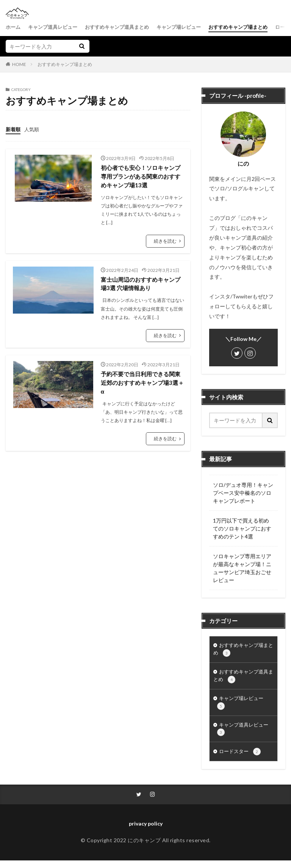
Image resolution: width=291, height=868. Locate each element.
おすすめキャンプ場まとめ (253, 27)
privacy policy (146, 831)
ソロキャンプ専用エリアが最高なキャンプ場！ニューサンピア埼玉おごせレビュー (242, 568)
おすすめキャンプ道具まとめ (124, 27)
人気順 (33, 129)
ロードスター (241, 759)
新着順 (14, 129)
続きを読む (165, 242)
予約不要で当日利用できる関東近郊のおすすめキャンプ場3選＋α (142, 385)
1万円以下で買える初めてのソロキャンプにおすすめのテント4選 (242, 528)
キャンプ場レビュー (190, 27)
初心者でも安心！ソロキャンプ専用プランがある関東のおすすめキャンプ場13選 (140, 177)
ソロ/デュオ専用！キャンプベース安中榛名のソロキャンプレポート (243, 493)
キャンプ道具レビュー (56, 27)
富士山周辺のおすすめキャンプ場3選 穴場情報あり (140, 285)
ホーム (14, 27)
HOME (19, 64)
